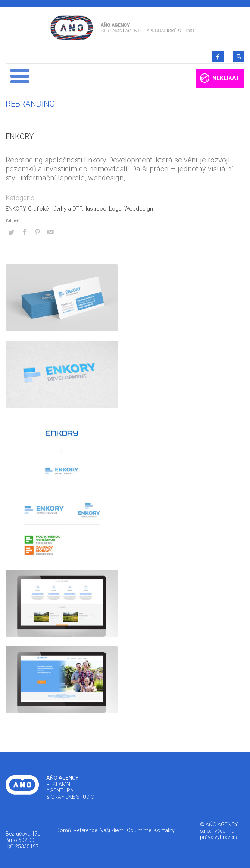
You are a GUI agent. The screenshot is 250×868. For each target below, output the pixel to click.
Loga (115, 209)
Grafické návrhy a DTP (55, 209)
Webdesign (139, 209)
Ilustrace (96, 209)
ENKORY (20, 136)
